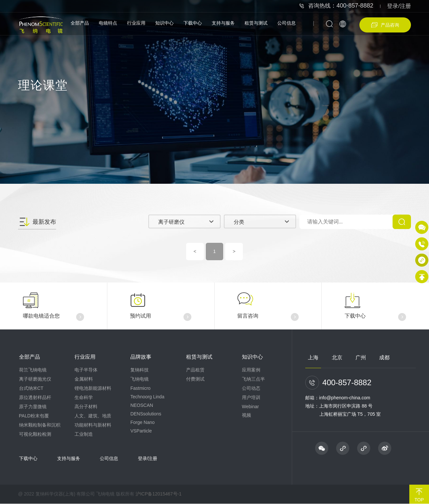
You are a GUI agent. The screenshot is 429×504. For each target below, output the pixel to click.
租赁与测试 (256, 23)
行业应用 (136, 23)
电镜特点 (108, 23)
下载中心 (193, 23)
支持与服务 (223, 23)
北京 (337, 358)
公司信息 (287, 23)
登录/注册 (399, 6)
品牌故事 (141, 357)
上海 (313, 358)
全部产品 (80, 23)
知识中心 (164, 23)
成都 (384, 358)
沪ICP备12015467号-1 (159, 494)
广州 (361, 358)
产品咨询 (385, 25)
